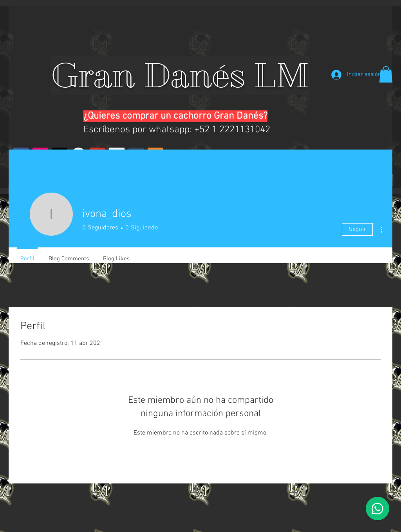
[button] (386, 74)
